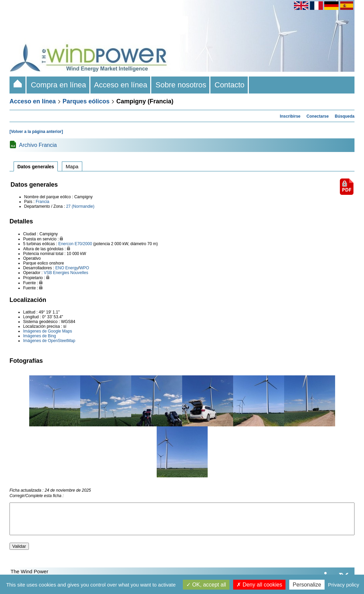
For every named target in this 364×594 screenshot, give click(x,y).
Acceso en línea (121, 85)
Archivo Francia (38, 145)
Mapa (72, 166)
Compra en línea (58, 85)
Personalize (307, 585)
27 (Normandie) (80, 206)
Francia (42, 202)
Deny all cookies (259, 585)
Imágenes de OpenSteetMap (49, 341)
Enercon (66, 244)
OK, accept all (206, 585)
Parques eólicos (86, 101)
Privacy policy (344, 585)
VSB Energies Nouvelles (66, 273)
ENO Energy (67, 268)
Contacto (230, 85)
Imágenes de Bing (40, 336)
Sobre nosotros (181, 85)
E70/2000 (83, 244)
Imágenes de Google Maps (48, 331)
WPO (84, 268)
